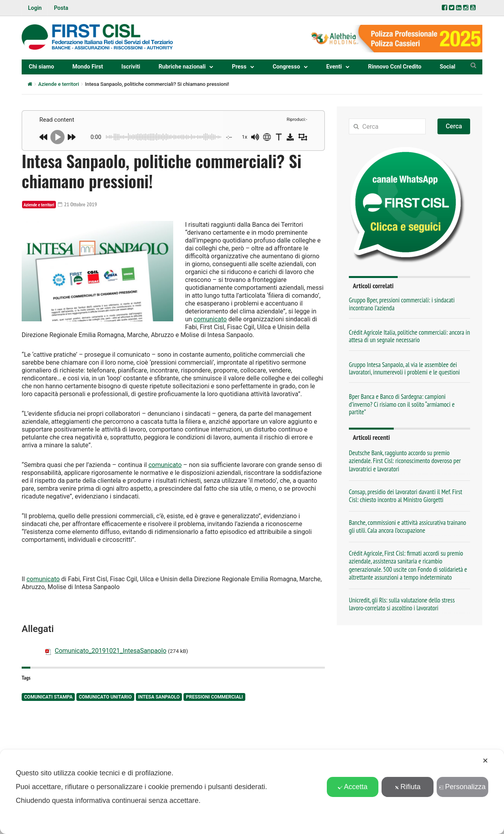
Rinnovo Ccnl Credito (395, 67)
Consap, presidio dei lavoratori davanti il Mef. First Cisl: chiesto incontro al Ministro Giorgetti (406, 496)
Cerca (454, 126)
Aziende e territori (59, 84)
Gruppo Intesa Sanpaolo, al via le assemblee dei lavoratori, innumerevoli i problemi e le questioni (404, 368)
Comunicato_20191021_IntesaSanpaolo (111, 651)
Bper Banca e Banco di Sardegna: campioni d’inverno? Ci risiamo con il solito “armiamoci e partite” (402, 404)
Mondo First (88, 67)
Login (35, 8)
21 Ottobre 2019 (78, 204)
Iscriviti (131, 67)
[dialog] (252, 792)
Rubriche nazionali (182, 67)
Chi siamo (41, 67)
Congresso (286, 67)
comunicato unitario (105, 697)
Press (239, 67)
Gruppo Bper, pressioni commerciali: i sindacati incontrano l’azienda (402, 304)
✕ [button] (485, 761)
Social (448, 67)
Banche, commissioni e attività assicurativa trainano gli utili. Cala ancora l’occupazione (408, 526)
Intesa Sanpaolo (159, 697)
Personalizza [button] (462, 787)
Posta (61, 8)
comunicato (210, 319)
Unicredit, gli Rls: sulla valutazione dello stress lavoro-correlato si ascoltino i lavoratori (402, 604)
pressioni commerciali (214, 697)
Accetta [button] (353, 787)
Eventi (334, 67)
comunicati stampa (48, 697)
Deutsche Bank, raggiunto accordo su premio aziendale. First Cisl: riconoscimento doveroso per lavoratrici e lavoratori (405, 461)
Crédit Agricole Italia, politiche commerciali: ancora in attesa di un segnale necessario (409, 336)
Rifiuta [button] (408, 787)
